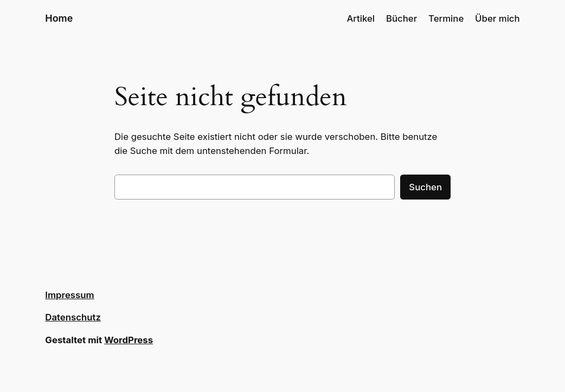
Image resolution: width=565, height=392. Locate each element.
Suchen (425, 187)
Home (59, 18)
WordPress (129, 340)
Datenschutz (73, 317)
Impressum (69, 295)
